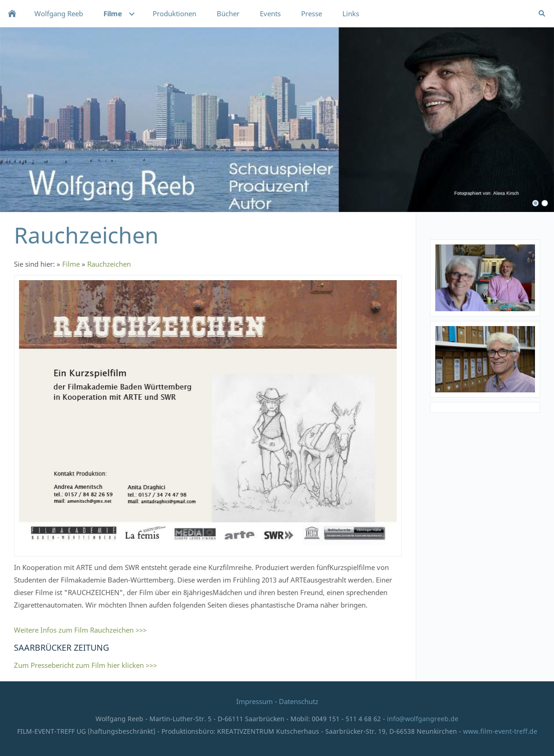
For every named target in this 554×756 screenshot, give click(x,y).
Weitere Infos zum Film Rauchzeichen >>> (80, 630)
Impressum (255, 701)
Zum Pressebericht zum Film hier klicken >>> (85, 665)
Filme (71, 264)
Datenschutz (299, 701)
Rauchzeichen (109, 264)
